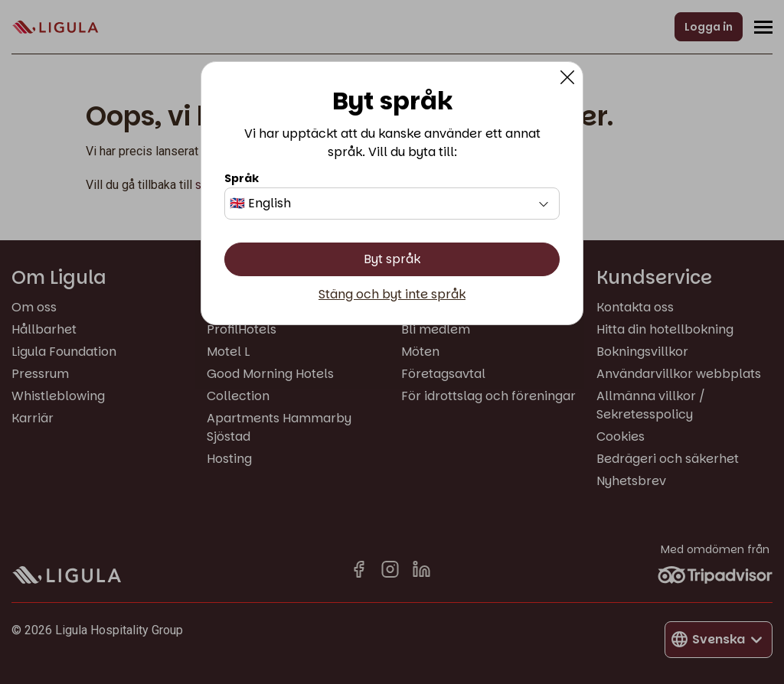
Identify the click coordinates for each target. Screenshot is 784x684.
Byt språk (392, 259)
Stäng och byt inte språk (392, 295)
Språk (242, 178)
